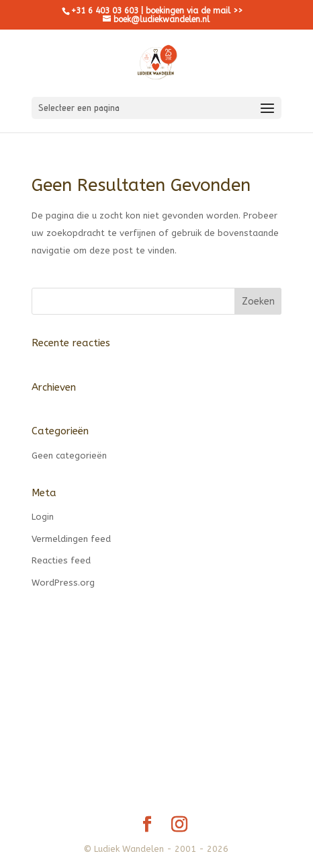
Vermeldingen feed (71, 539)
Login (43, 517)
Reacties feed (61, 560)
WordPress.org (63, 583)
